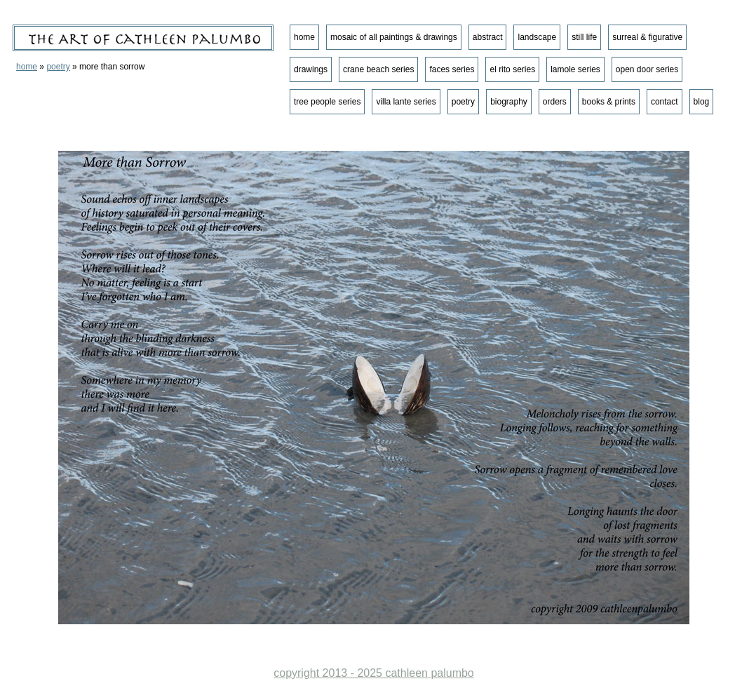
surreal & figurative (647, 37)
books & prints (609, 102)
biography (509, 102)
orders (555, 102)
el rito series (512, 69)
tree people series (327, 102)
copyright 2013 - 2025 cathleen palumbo (374, 673)
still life (584, 37)
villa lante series (406, 102)
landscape (537, 37)
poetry (58, 67)
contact (665, 102)
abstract (488, 37)
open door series (647, 69)
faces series (452, 69)
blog (702, 102)
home (27, 67)
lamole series (575, 69)
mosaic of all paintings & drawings (394, 37)
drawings (311, 69)
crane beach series (378, 69)
